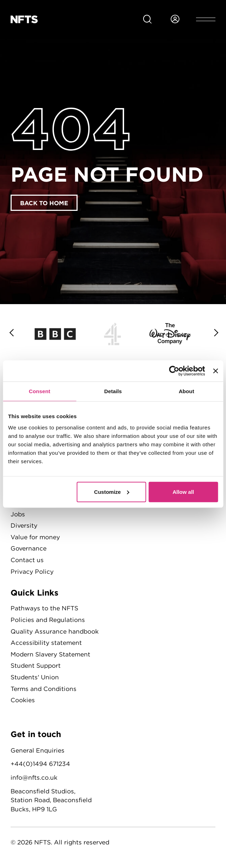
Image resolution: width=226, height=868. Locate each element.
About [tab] (187, 391)
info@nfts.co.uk (34, 777)
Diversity (24, 525)
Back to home (44, 203)
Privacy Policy (32, 571)
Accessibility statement (46, 643)
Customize (112, 492)
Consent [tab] (40, 391)
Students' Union (35, 677)
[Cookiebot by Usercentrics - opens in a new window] (174, 371)
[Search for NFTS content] (147, 19)
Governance (29, 548)
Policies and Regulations (48, 620)
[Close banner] (215, 371)
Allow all (183, 492)
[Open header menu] (206, 19)
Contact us (27, 560)
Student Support (36, 665)
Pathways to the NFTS (44, 608)
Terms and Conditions (44, 689)
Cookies (23, 700)
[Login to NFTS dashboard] (175, 19)
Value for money (35, 537)
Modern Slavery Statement (50, 654)
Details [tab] (113, 391)
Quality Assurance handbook (55, 631)
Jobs (18, 514)
